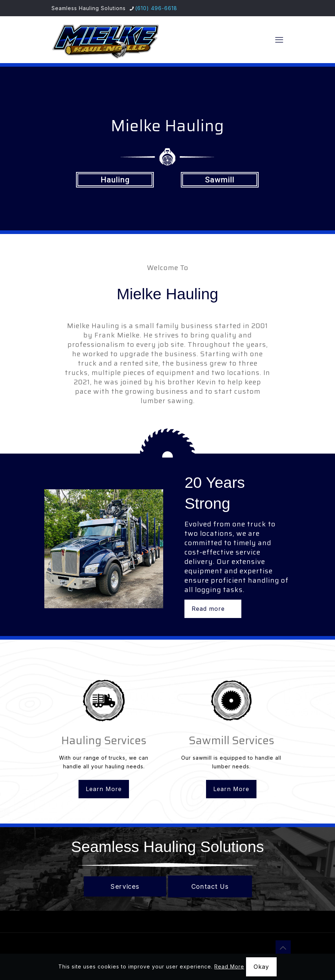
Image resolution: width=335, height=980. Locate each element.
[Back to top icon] (283, 948)
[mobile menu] (279, 40)
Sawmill (220, 180)
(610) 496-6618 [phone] (156, 8)
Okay (261, 967)
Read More (229, 966)
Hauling (115, 180)
